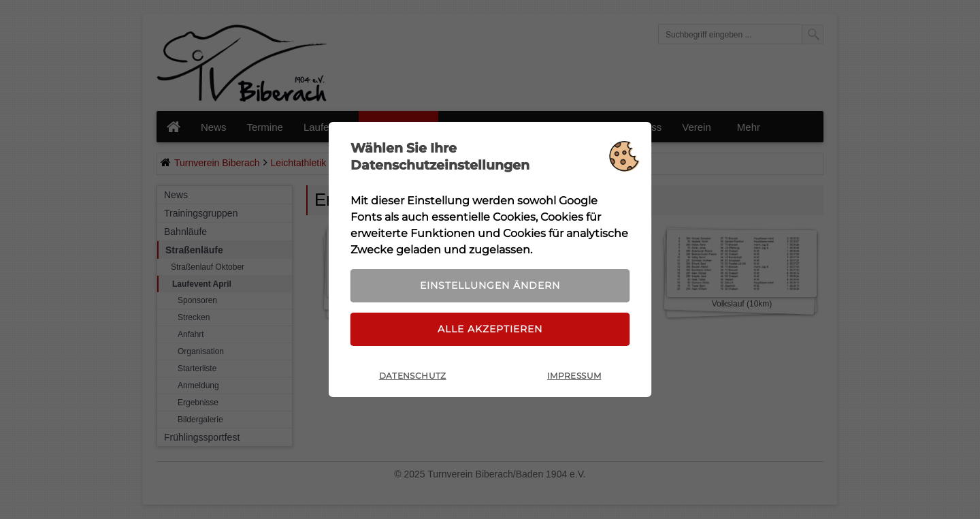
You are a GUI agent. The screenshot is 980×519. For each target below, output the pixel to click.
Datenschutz (413, 376)
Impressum (574, 376)
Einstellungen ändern (490, 285)
